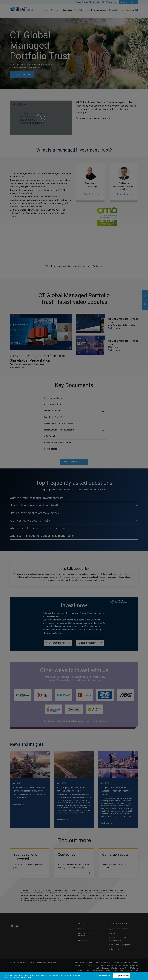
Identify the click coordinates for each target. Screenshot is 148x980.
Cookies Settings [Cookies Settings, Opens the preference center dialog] (104, 976)
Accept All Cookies (122, 976)
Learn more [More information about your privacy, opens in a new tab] (31, 978)
